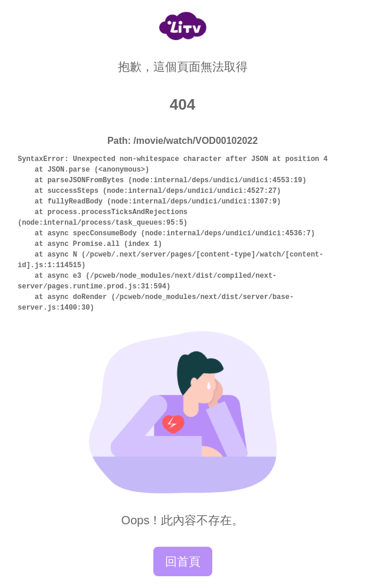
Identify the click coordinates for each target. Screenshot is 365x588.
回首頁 (183, 561)
